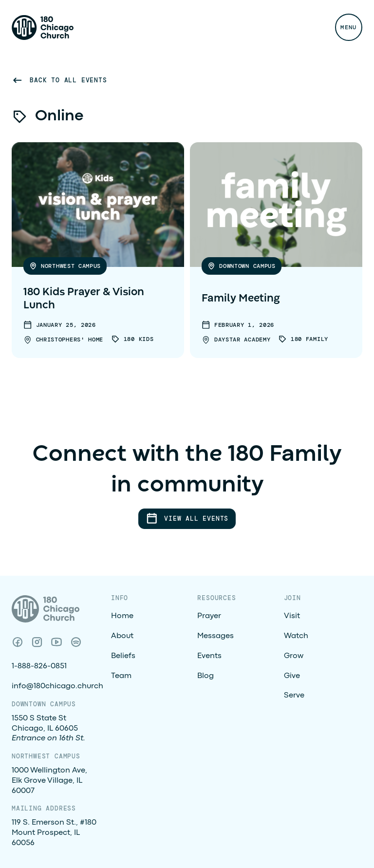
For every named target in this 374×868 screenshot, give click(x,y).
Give (292, 676)
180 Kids (139, 339)
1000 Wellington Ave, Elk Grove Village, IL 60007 (49, 781)
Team (121, 676)
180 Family (309, 339)
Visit (292, 616)
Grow (294, 656)
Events (209, 656)
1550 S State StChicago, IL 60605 (48, 729)
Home (122, 616)
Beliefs (123, 656)
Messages (215, 636)
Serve (294, 696)
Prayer (209, 616)
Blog (206, 676)
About (122, 636)
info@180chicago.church (57, 686)
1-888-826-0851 (39, 666)
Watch (296, 636)
